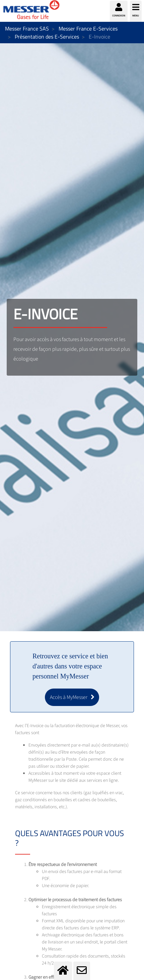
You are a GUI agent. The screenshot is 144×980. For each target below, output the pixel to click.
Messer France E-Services (88, 29)
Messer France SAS (27, 29)
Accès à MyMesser (69, 697)
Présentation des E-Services (47, 37)
